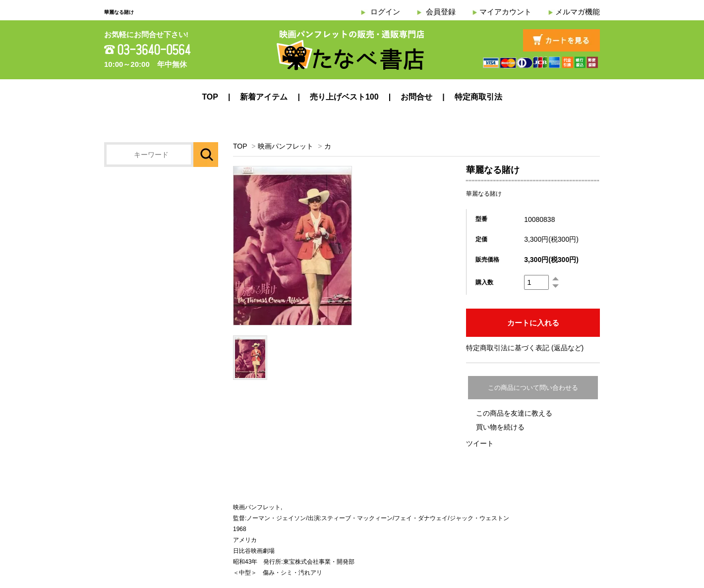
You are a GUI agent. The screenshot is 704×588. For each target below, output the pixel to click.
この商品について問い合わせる (533, 388)
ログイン (385, 12)
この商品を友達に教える (514, 413)
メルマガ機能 (578, 12)
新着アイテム (264, 97)
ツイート (480, 443)
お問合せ (416, 97)
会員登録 (441, 12)
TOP (210, 97)
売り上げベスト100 (344, 97)
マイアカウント (505, 12)
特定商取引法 (478, 97)
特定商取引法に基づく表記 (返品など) (525, 348)
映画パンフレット (286, 146)
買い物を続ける (500, 427)
